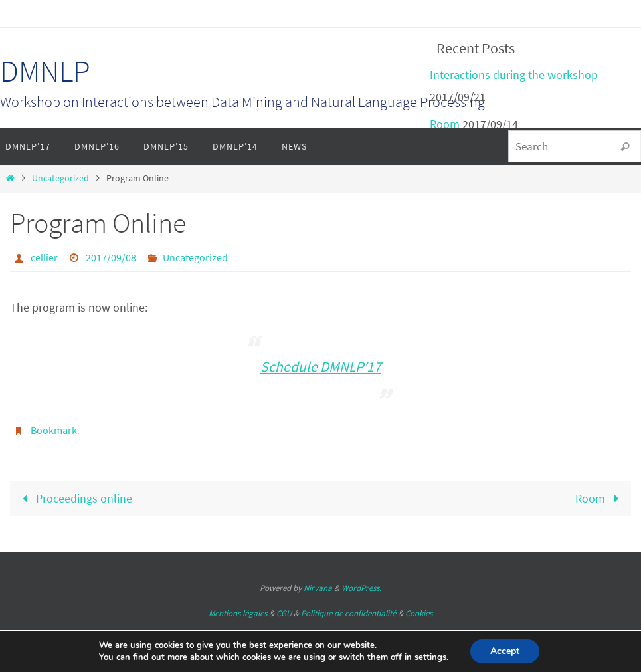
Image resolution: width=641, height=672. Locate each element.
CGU (284, 613)
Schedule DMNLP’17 (321, 367)
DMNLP (45, 71)
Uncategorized (60, 178)
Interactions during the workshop (514, 75)
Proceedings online (74, 498)
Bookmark (54, 430)
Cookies (419, 613)
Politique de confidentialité (348, 613)
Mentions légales (238, 613)
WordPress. (361, 588)
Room (445, 124)
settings (430, 657)
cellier (44, 257)
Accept (505, 651)
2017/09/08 (111, 257)
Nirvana (318, 588)
